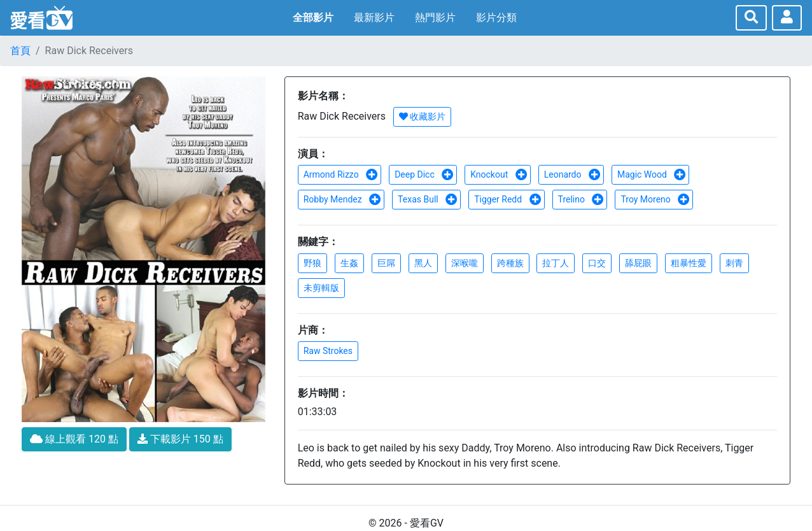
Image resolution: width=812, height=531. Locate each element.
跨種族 (510, 263)
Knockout (499, 174)
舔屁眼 (638, 263)
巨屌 (386, 263)
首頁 (20, 51)
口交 (597, 263)
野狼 (312, 263)
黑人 (423, 263)
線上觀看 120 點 (74, 439)
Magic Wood (652, 174)
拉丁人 (556, 263)
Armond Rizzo (341, 174)
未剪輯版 (321, 288)
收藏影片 (422, 117)
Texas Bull (428, 199)
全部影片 (313, 18)
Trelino (581, 199)
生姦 (349, 263)
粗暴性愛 (689, 263)
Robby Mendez (342, 199)
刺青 (734, 263)
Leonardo (572, 174)
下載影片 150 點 (180, 439)
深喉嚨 (465, 263)
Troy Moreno (655, 199)
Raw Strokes (328, 351)
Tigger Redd (507, 199)
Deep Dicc (424, 174)
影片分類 (496, 18)
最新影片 (374, 18)
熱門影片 (435, 18)
